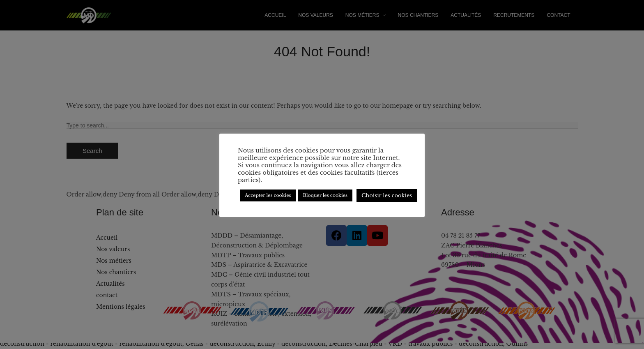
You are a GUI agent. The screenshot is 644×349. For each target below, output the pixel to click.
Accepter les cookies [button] (268, 195)
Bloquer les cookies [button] (325, 195)
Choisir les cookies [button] (387, 195)
